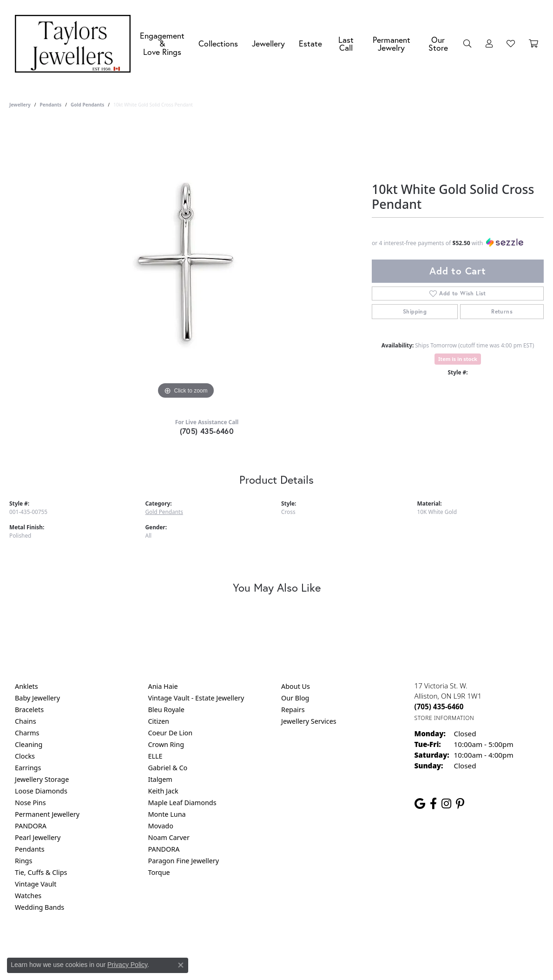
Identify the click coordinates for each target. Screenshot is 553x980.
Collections (218, 43)
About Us (296, 686)
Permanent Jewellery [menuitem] (47, 814)
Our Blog (295, 698)
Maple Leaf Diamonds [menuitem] (182, 803)
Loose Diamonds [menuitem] (41, 791)
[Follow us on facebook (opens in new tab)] (433, 804)
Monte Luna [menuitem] (167, 814)
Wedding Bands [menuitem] (39, 907)
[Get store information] (444, 718)
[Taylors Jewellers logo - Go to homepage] (75, 44)
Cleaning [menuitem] (29, 744)
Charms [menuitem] (27, 733)
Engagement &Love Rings (162, 44)
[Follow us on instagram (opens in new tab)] (446, 804)
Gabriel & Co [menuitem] (168, 768)
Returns (502, 311)
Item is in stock (458, 359)
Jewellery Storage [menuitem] (42, 779)
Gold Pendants (87, 105)
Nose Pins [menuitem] (30, 803)
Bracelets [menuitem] (29, 710)
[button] (467, 44)
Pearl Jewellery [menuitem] (38, 837)
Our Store (438, 44)
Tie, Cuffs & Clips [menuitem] (41, 872)
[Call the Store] (439, 707)
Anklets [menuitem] (26, 686)
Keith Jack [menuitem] (163, 791)
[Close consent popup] (181, 965)
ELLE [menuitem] (155, 756)
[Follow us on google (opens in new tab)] (420, 804)
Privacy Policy (231, 945)
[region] (186, 262)
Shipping (415, 311)
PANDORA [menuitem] (31, 826)
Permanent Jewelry (392, 44)
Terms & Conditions (286, 945)
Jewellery (268, 43)
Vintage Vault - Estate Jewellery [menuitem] (196, 698)
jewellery (20, 105)
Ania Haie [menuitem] (163, 686)
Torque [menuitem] (159, 872)
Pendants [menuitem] (30, 849)
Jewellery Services (309, 721)
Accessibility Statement (355, 945)
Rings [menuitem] (23, 861)
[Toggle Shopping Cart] (533, 44)
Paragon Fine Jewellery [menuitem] (184, 861)
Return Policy (184, 945)
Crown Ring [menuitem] (166, 744)
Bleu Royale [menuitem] (166, 710)
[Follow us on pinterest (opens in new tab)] (460, 804)
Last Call (346, 44)
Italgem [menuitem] (160, 779)
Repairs (293, 710)
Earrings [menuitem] (28, 768)
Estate (310, 43)
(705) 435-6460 (207, 431)
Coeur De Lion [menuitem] (171, 733)
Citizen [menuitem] (159, 721)
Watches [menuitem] (28, 896)
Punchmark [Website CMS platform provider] (293, 975)
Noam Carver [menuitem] (169, 837)
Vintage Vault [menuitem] (36, 884)
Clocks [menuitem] (25, 756)
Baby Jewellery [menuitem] (37, 698)
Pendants (50, 105)
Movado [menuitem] (161, 826)
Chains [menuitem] (26, 721)
